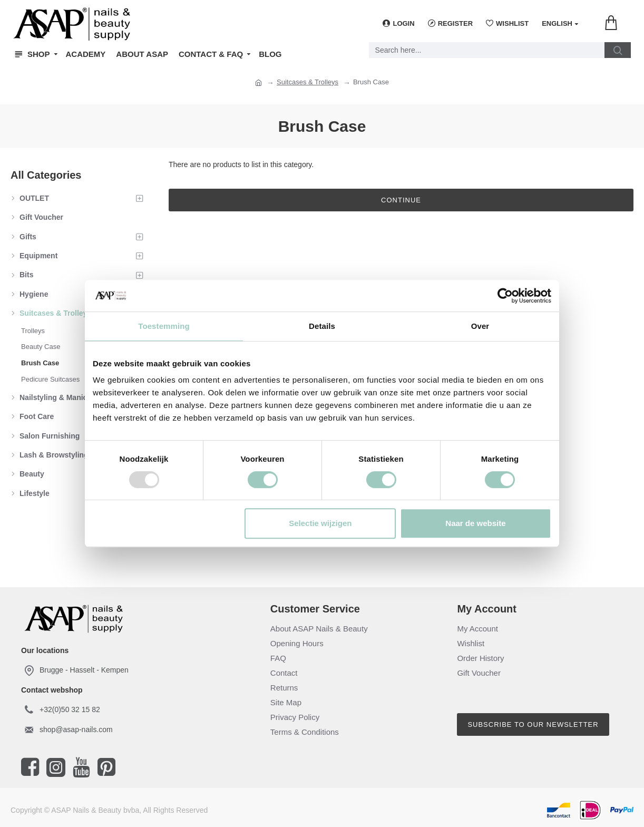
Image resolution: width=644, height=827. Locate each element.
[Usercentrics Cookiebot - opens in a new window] (505, 296)
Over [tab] (480, 326)
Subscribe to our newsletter (533, 724)
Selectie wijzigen (320, 523)
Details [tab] (322, 326)
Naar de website (475, 523)
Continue (401, 200)
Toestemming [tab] (164, 326)
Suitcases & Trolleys (308, 82)
